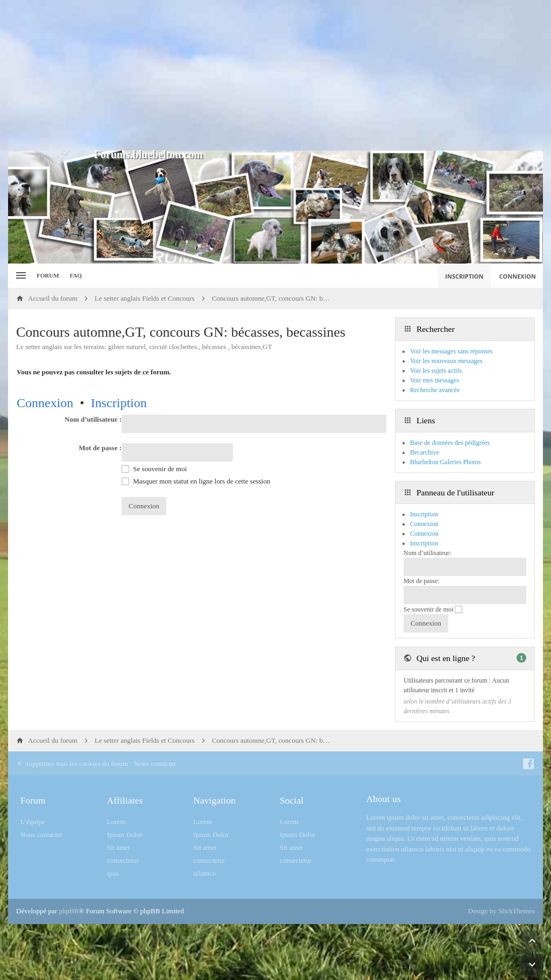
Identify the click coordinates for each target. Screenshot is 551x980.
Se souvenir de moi (154, 469)
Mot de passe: (422, 581)
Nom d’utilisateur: (427, 553)
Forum (48, 275)
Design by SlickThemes (501, 911)
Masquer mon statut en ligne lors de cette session (196, 481)
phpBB (69, 911)
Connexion (45, 403)
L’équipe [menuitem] (33, 822)
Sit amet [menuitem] (119, 847)
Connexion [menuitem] (518, 276)
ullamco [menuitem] (204, 873)
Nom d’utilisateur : (93, 419)
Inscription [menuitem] (464, 276)
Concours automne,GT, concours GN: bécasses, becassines (181, 332)
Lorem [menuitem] (116, 822)
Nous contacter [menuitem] (155, 764)
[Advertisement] (275, 75)
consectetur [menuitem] (123, 860)
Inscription (119, 403)
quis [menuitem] (113, 873)
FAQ (76, 275)
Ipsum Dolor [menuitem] (125, 835)
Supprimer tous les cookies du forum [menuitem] (72, 764)
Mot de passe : (100, 448)
